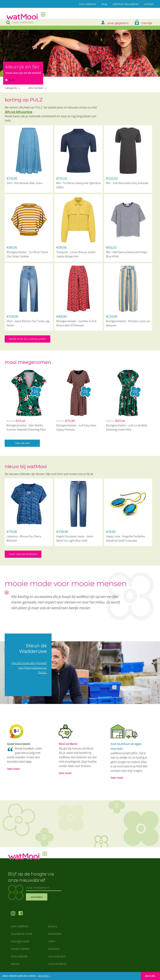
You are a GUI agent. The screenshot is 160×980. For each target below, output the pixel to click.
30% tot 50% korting (18, 112)
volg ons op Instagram (15, 914)
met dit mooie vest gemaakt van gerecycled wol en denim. (29, 667)
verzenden (55, 934)
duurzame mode (22, 934)
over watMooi (19, 926)
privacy (52, 926)
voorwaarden (57, 956)
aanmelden (37, 897)
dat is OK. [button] (150, 976)
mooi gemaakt (20, 941)
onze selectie (19, 956)
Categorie (11, 88)
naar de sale (22, 443)
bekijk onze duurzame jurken (27, 339)
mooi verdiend (57, 964)
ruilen (52, 941)
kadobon (54, 949)
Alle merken (36, 88)
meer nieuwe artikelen (23, 554)
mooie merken (20, 949)
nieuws (15, 964)
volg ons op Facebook (22, 914)
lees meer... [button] (44, 976)
